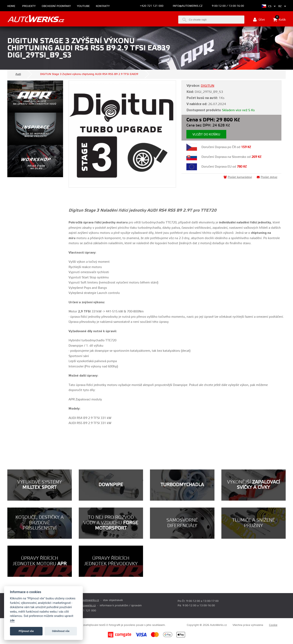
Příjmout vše (26, 631)
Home (11, 6)
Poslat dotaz (267, 177)
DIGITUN (208, 86)
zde (12, 620)
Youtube (83, 6)
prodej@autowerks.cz (86, 600)
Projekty (29, 6)
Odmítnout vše (61, 631)
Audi (18, 74)
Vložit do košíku (206, 135)
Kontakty (103, 6)
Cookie (273, 625)
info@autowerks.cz (188, 6)
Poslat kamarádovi (238, 177)
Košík (279, 20)
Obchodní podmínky (56, 6)
